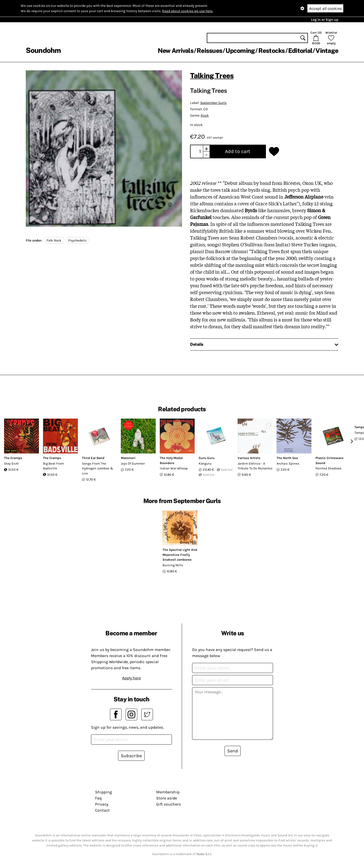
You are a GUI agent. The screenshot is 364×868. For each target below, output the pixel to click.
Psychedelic (77, 240)
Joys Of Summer (133, 463)
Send (233, 751)
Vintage (327, 51)
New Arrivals (176, 51)
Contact (102, 810)
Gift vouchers (168, 804)
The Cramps (13, 458)
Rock (205, 115)
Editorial (300, 51)
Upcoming (240, 51)
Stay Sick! (12, 463)
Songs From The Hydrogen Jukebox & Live (98, 468)
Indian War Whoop (174, 468)
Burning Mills (173, 565)
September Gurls (213, 103)
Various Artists (249, 458)
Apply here (131, 678)
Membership (168, 792)
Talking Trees (212, 75)
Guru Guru (207, 458)
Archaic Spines (288, 463)
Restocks (272, 51)
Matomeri (128, 458)
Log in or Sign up (325, 20)
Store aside (167, 798)
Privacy (102, 804)
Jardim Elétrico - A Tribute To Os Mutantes (255, 466)
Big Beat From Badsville (53, 466)
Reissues (209, 51)
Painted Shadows (328, 468)
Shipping (104, 792)
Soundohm (43, 50)
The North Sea (287, 458)
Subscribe (131, 756)
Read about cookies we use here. (188, 11)
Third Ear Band (93, 458)
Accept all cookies (325, 8)
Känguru (205, 463)
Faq (98, 798)
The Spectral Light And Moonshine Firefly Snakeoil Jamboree (180, 555)
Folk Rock (54, 240)
